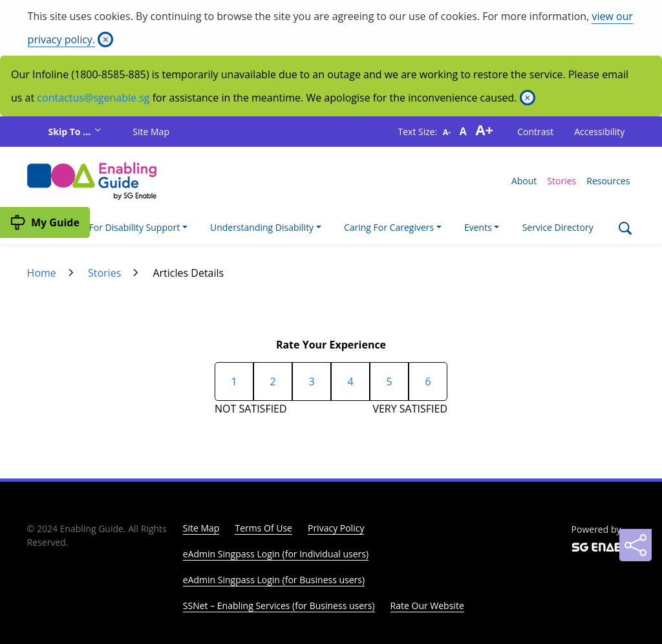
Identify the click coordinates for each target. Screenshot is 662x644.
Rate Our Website (427, 606)
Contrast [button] (535, 132)
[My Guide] (45, 222)
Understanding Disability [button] (262, 227)
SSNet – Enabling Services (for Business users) (279, 606)
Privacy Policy (336, 528)
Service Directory (558, 227)
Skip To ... (71, 132)
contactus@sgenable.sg (93, 98)
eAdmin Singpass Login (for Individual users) (276, 554)
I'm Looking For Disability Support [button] (109, 227)
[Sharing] (635, 545)
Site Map (151, 132)
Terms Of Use (263, 528)
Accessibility (599, 132)
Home (42, 273)
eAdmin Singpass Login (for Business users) (274, 580)
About (524, 181)
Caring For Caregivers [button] (389, 227)
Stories (561, 181)
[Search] (625, 230)
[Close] (105, 39)
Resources (608, 181)
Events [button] (478, 227)
